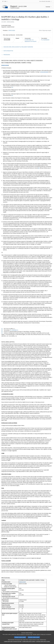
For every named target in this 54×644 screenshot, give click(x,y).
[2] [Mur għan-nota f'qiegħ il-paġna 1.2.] (12, 95)
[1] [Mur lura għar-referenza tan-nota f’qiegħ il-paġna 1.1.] (2, 329)
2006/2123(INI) (12, 30)
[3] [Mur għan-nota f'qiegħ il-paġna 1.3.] (37, 110)
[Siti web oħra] (46, 1)
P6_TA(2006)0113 (14, 330)
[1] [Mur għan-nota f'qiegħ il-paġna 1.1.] (12, 87)
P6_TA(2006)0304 (45, 40)
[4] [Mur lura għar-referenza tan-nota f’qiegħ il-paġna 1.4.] (2, 333)
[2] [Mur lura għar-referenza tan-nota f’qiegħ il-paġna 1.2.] (2, 330)
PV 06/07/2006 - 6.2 (29, 40)
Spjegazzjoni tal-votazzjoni (31, 41)
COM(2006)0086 (44, 72)
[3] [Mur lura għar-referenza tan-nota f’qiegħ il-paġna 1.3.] (2, 332)
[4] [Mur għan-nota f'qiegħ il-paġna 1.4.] (39, 168)
